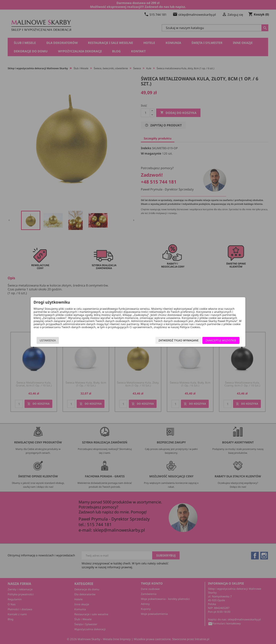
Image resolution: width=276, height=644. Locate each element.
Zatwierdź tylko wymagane (165, 342)
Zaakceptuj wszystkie (207, 342)
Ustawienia (62, 342)
